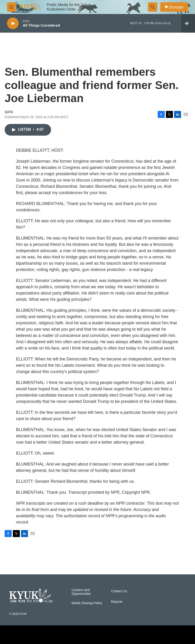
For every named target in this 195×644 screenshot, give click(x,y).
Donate (176, 7)
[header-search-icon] (153, 7)
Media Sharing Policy (87, 603)
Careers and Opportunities (81, 592)
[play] (13, 23)
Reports (117, 602)
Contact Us (119, 591)
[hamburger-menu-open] (11, 7)
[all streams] (188, 23)
